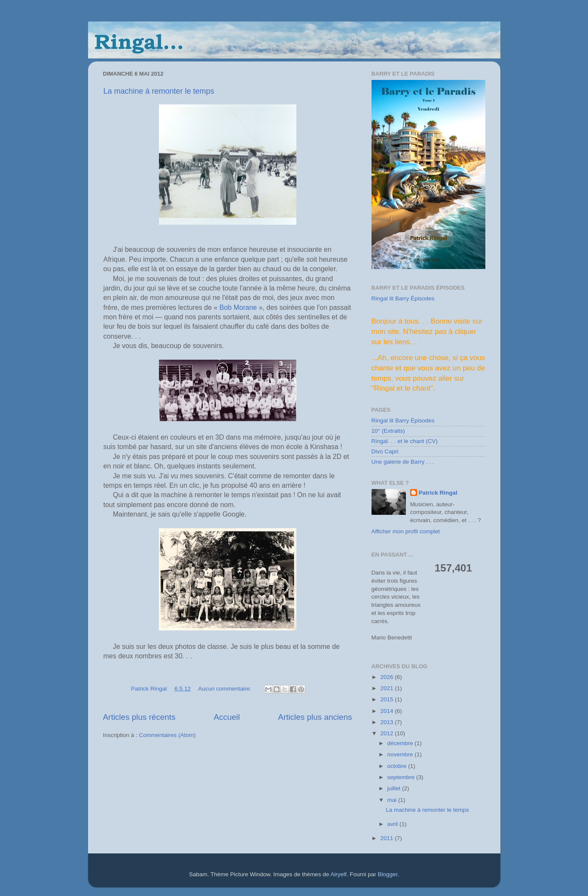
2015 (387, 699)
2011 (387, 838)
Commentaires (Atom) (168, 735)
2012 (387, 733)
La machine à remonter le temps (159, 91)
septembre (402, 777)
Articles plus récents (139, 717)
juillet (395, 788)
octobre (398, 766)
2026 (387, 677)
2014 (387, 711)
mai (393, 800)
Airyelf (338, 874)
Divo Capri (385, 451)
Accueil (227, 717)
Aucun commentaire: (225, 689)
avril (394, 824)
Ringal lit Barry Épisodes (403, 298)
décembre (401, 743)
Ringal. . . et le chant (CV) (405, 441)
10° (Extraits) (388, 431)
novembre (401, 754)
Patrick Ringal (438, 493)
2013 (387, 722)
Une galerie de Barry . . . (403, 462)
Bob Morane (238, 307)
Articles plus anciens (315, 717)
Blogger (387, 874)
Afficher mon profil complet (406, 531)
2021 (387, 688)
